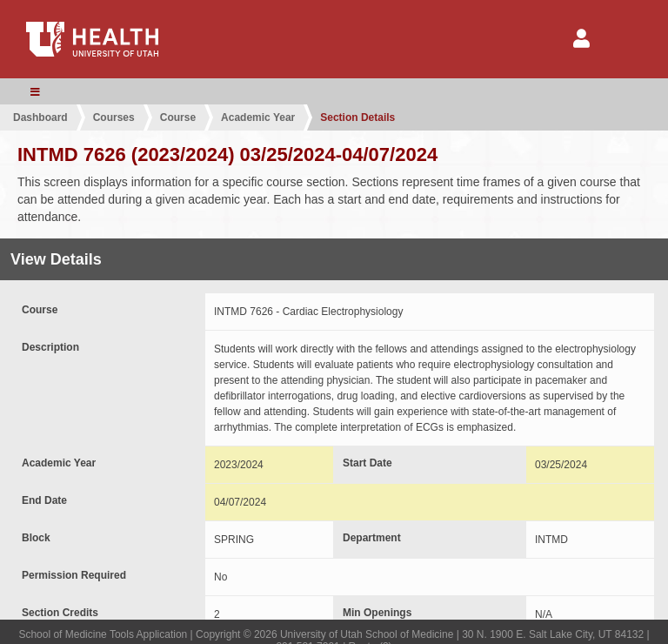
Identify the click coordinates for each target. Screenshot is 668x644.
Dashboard (40, 117)
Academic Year (258, 117)
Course (178, 117)
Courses (114, 117)
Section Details (357, 117)
